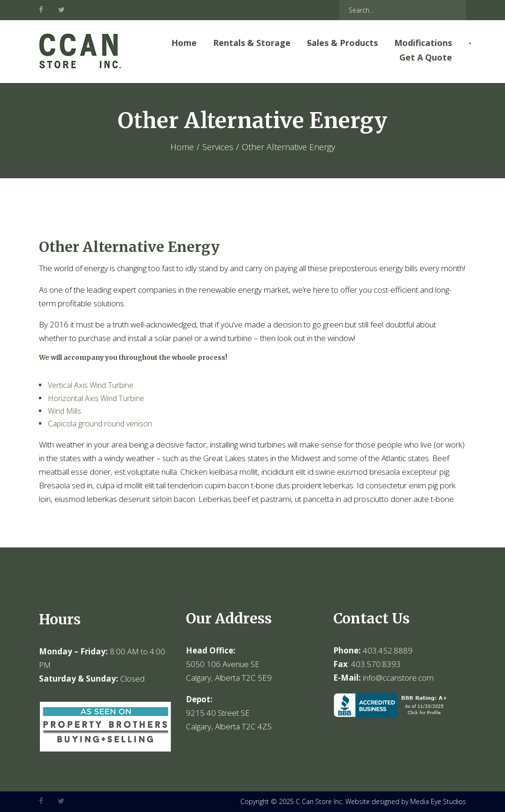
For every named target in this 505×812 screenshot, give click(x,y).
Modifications (423, 43)
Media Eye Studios (438, 801)
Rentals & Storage (252, 43)
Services (218, 147)
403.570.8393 (376, 664)
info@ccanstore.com (398, 678)
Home (184, 43)
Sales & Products (342, 43)
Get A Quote (426, 57)
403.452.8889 (388, 650)
